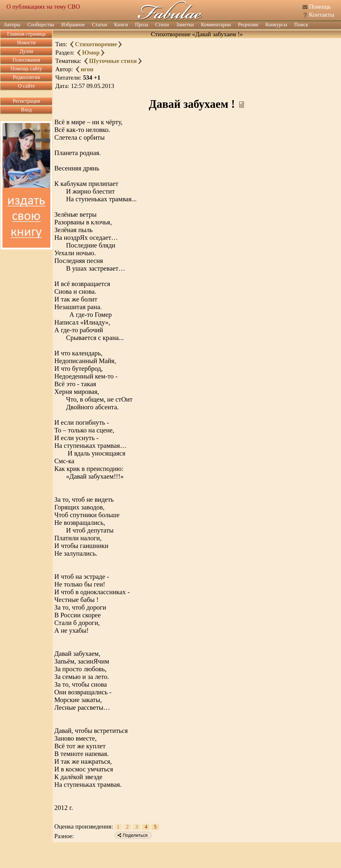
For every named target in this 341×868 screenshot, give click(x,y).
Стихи (162, 25)
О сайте (27, 86)
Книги (121, 25)
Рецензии (248, 25)
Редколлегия (26, 77)
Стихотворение (96, 44)
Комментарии (216, 25)
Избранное (73, 25)
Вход (26, 110)
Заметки (185, 25)
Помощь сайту (27, 69)
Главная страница (26, 34)
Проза (142, 25)
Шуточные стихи (113, 61)
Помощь (320, 7)
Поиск (301, 25)
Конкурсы (276, 25)
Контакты (322, 15)
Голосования (26, 60)
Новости (26, 43)
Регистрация (27, 101)
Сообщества (41, 25)
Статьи (99, 25)
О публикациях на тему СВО (43, 7)
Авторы (12, 25)
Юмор (91, 52)
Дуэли (26, 51)
